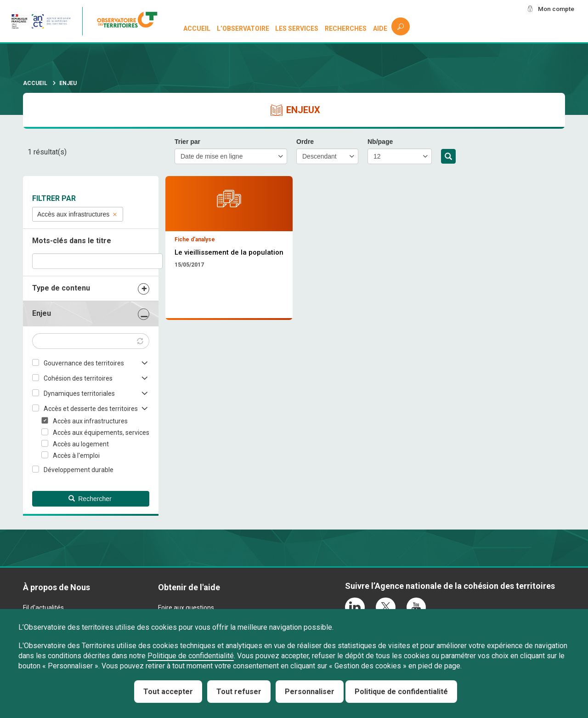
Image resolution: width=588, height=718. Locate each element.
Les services (297, 28)
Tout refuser (239, 692)
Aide (380, 28)
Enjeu (42, 313)
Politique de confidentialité (191, 656)
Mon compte (555, 9)
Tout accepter (168, 692)
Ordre (305, 142)
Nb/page (380, 142)
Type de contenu (61, 288)
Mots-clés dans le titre (72, 241)
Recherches (346, 28)
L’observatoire (243, 28)
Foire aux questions (186, 608)
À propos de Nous (57, 587)
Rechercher (448, 157)
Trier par (187, 142)
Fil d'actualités (43, 608)
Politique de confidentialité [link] (401, 692)
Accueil (197, 28)
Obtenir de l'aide (189, 587)
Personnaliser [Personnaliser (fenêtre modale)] (310, 692)
